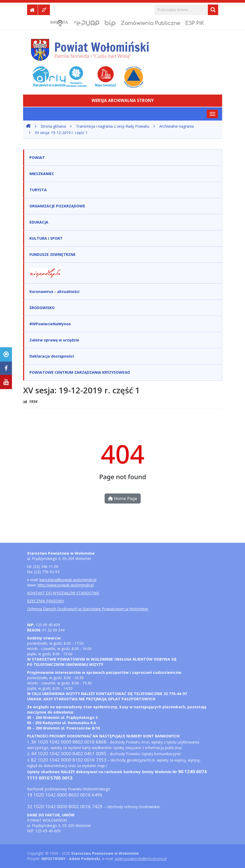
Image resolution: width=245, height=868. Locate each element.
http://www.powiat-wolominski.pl (66, 585)
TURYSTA (38, 190)
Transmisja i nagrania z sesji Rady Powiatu (113, 126)
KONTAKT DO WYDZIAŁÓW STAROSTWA (63, 593)
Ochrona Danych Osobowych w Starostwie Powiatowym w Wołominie (88, 609)
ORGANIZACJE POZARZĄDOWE (57, 206)
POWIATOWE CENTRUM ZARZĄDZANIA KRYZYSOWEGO (80, 372)
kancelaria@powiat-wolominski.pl (68, 580)
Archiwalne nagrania (177, 126)
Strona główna (53, 126)
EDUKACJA (39, 222)
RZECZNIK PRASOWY (46, 601)
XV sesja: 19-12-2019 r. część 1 (61, 133)
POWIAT (37, 157)
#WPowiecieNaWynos (50, 324)
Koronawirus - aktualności (54, 291)
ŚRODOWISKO (42, 308)
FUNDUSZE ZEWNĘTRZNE (53, 254)
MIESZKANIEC (42, 174)
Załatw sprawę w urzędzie (54, 340)
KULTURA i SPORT (46, 238)
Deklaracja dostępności (52, 356)
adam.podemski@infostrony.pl (141, 859)
